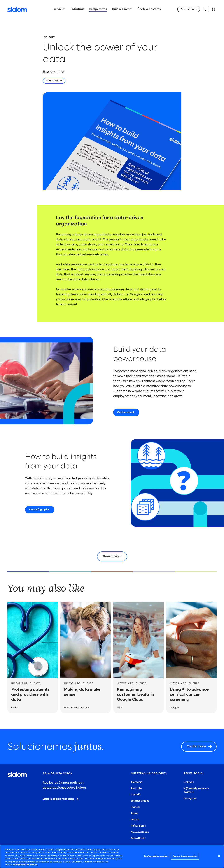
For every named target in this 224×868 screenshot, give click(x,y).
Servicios (59, 9)
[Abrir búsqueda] (204, 9)
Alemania (137, 782)
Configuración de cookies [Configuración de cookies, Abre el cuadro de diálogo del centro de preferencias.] (156, 856)
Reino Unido (138, 838)
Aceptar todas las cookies (185, 856)
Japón (135, 813)
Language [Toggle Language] (213, 9)
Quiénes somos (122, 9)
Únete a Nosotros (149, 9)
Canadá (136, 795)
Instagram (190, 798)
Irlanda (135, 807)
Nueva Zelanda (140, 832)
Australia (136, 788)
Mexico (135, 820)
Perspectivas (98, 9)
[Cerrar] (219, 856)
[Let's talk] (189, 9)
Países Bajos (138, 826)
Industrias (77, 9)
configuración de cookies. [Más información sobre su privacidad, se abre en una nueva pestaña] (25, 865)
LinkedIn (189, 782)
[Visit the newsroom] (61, 799)
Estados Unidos (140, 801)
